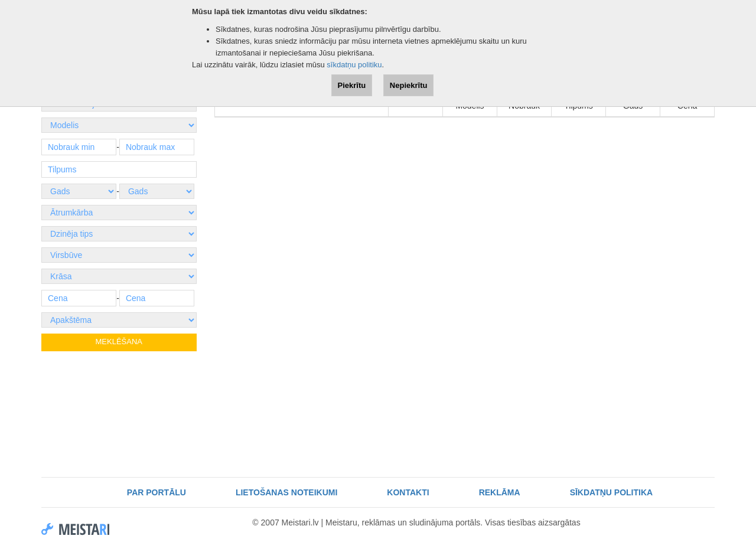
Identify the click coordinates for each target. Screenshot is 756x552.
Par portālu (157, 492)
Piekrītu (352, 85)
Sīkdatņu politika (612, 492)
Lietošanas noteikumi (286, 492)
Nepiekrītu (409, 85)
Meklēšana (119, 342)
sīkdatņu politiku (354, 65)
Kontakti (408, 492)
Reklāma (500, 492)
